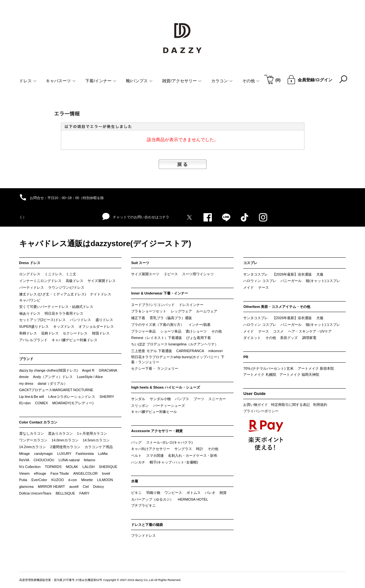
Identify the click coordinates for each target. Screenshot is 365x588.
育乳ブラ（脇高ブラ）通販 (171, 318)
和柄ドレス (28, 333)
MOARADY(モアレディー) (73, 403)
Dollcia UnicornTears (35, 493)
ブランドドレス (143, 536)
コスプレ (250, 263)
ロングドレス (30, 274)
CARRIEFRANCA (190, 351)
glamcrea (26, 487)
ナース (264, 287)
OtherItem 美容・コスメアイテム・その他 (277, 307)
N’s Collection (30, 467)
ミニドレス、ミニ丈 (60, 274)
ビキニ (136, 493)
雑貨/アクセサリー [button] (182, 81)
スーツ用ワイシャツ (198, 274)
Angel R (88, 370)
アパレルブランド (33, 340)
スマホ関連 (155, 455)
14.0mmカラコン (65, 440)
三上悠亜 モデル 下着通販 (151, 351)
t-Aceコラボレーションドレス (72, 397)
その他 (216, 331)
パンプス (182, 399)
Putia (23, 480)
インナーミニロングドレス (40, 281)
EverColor (39, 480)
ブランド (26, 359)
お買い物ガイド (256, 405)
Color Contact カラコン (38, 422)
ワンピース (173, 493)
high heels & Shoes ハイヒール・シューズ (166, 387)
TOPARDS (53, 467)
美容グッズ (289, 338)
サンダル (138, 399)
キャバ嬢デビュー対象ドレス (75, 340)
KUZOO (58, 480)
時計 (200, 449)
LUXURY (64, 454)
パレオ (210, 493)
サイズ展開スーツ (145, 274)
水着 (135, 481)
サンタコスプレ (256, 274)
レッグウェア (181, 311)
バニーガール (291, 281)
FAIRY (85, 493)
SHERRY (107, 397)
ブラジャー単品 (143, 331)
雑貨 (223, 493)
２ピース (171, 274)
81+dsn (25, 403)
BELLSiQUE (66, 493)
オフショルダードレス (96, 326)
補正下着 (138, 318)
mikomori (216, 351)
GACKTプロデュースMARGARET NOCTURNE (56, 390)
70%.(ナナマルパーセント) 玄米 (268, 368)
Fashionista (85, 454)
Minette (87, 480)
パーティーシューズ (169, 406)
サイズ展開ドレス (102, 281)
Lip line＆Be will (32, 397)
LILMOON (105, 480)
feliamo (90, 460)
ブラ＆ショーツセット (149, 311)
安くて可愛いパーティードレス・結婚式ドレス (56, 307)
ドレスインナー (191, 305)
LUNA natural (69, 460)
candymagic (43, 454)
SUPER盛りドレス (34, 326)
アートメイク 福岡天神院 (299, 375)
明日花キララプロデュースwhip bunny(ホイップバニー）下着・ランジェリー (178, 359)
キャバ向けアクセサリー (150, 449)
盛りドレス (104, 320)
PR (246, 357)
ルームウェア (207, 311)
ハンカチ (138, 462)
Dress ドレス (30, 263)
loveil (106, 473)
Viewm (25, 473)
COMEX (41, 403)
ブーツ (199, 399)
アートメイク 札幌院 (260, 375)
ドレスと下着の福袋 (147, 525)
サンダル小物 (160, 399)
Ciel (86, 487)
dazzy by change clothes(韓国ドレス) (49, 370)
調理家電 (309, 338)
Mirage (25, 454)
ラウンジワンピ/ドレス (66, 287)
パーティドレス (32, 287)
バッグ (136, 442)
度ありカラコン (60, 433)
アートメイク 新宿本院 (316, 368)
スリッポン (140, 406)
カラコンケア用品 (99, 447)
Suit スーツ (140, 263)
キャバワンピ (30, 300)
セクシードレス (75, 333)
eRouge (40, 473)
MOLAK (72, 467)
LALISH (88, 467)
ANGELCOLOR (85, 473)
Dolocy (99, 487)
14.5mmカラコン (96, 440)
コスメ (278, 331)
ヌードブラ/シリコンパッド (153, 305)
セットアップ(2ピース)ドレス (42, 320)
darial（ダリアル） (52, 383)
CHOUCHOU (44, 460)
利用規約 (320, 405)
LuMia (103, 454)
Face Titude (60, 473)
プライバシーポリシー (261, 411)
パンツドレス (80, 320)
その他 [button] (251, 81)
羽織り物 (153, 493)
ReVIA (24, 460)
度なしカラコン (32, 433)
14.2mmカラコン (33, 447)
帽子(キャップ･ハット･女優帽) (174, 462)
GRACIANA (108, 370)
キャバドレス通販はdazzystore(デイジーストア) (105, 243)
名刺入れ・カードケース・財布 (193, 455)
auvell (74, 487)
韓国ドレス (101, 333)
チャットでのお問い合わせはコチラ (136, 217)
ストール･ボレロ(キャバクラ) (169, 442)
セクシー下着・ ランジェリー (154, 368)
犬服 (320, 274)
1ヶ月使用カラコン (92, 433)
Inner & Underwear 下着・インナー (160, 293)
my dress (26, 383)
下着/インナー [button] (101, 81)
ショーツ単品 (171, 331)
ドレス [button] (28, 81)
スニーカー (217, 399)
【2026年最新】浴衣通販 (292, 274)
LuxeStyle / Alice (90, 377)
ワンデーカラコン (33, 440)
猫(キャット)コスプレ (323, 281)
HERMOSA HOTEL (193, 499)
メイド (249, 287)
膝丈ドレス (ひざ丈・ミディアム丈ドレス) (53, 294)
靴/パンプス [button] (139, 81)
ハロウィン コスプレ (260, 281)
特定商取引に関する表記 (290, 405)
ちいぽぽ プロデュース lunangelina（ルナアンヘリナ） (174, 344)
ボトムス (194, 493)
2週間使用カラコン (65, 447)
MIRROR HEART (51, 487)
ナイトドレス (101, 294)
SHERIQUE (108, 467)
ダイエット (252, 338)
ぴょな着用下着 (199, 338)
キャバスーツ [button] (61, 81)
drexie (24, 377)
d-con (73, 480)
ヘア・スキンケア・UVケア (310, 331)
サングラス (183, 449)
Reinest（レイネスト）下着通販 (156, 338)
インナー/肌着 (199, 325)
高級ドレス (75, 281)
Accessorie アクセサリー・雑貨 (157, 431)
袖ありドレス (30, 313)
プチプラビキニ (143, 505)
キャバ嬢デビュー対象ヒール (154, 412)
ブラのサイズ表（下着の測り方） (158, 325)
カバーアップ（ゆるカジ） (152, 499)
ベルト (136, 455)
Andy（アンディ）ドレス (53, 377)
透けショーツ (196, 331)
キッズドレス (64, 326)
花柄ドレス (50, 333)
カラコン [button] (222, 81)
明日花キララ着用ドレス (64, 313)
